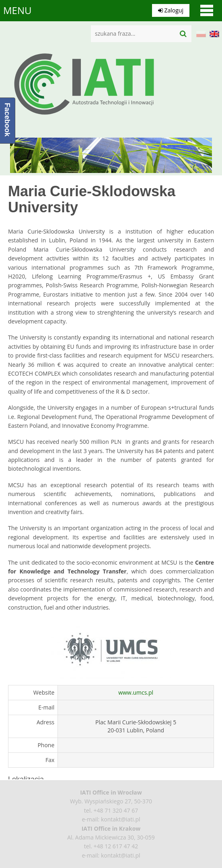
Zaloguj (171, 10)
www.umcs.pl (136, 692)
